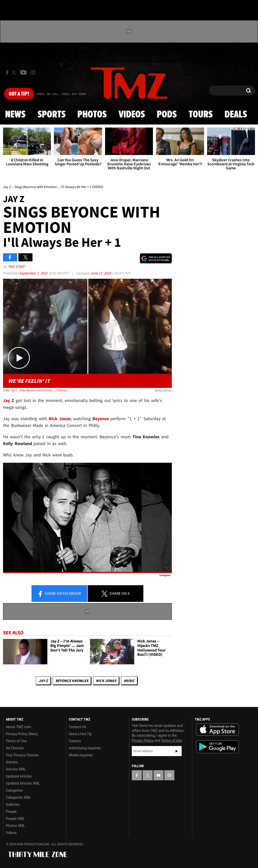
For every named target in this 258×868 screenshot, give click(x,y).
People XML (15, 819)
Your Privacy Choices (22, 755)
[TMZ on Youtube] (23, 72)
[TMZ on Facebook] (7, 72)
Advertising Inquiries (85, 748)
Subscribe (177, 751)
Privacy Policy (143, 740)
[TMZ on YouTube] (158, 775)
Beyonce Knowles (72, 681)
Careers (75, 741)
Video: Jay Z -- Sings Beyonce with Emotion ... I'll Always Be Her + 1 (37, 390)
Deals (236, 115)
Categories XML (18, 797)
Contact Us (77, 727)
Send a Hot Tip (80, 734)
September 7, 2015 (34, 273)
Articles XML (16, 769)
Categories (14, 790)
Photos (92, 115)
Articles (12, 762)
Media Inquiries (81, 755)
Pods (167, 115)
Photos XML (15, 826)
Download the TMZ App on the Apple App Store (217, 730)
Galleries (13, 804)
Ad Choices (15, 748)
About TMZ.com (19, 727)
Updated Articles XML (23, 783)
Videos (132, 115)
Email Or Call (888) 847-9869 (61, 94)
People (11, 812)
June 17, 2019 (101, 273)
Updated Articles (19, 776)
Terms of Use (16, 741)
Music (129, 681)
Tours (201, 115)
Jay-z (43, 681)
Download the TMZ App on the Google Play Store (217, 747)
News (15, 115)
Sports (52, 115)
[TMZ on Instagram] (33, 72)
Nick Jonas (106, 681)
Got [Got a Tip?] (19, 94)
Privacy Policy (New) (22, 734)
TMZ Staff (16, 267)
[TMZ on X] (15, 72)
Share (59, 594)
